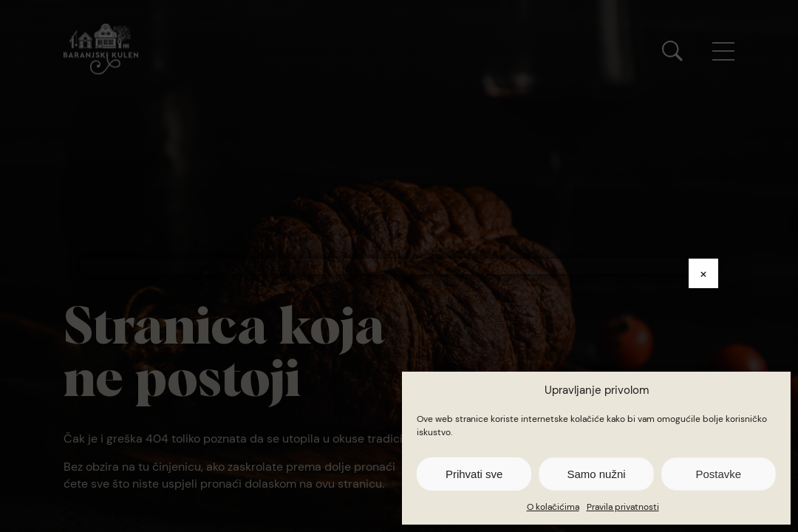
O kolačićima (553, 507)
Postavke (718, 474)
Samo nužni (596, 474)
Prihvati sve (474, 474)
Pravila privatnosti (623, 507)
